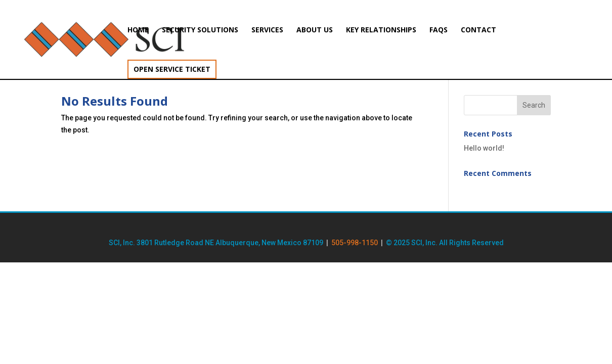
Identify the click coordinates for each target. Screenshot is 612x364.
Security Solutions (200, 30)
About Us (315, 30)
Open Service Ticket (172, 69)
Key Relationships (381, 30)
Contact (478, 30)
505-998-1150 (355, 243)
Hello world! (484, 148)
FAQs (439, 30)
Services (267, 30)
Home (138, 30)
